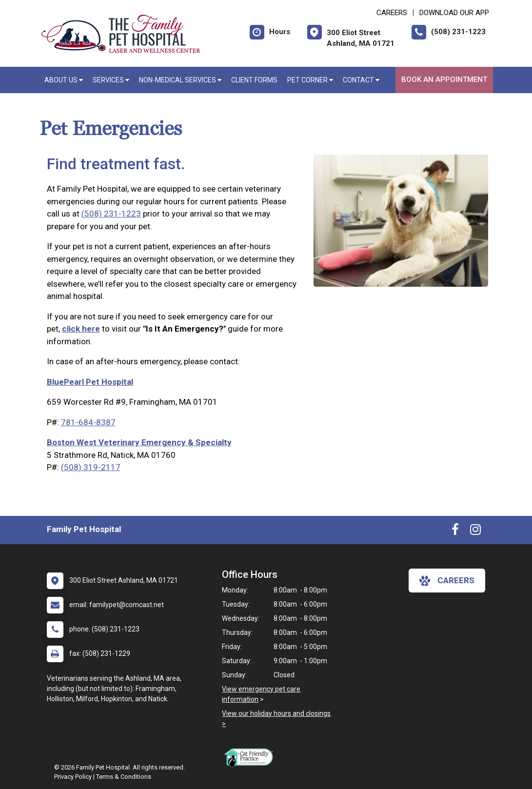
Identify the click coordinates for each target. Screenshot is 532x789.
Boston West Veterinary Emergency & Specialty (139, 442)
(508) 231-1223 (111, 214)
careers (447, 581)
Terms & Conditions (124, 777)
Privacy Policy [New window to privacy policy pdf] (73, 777)
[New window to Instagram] (475, 532)
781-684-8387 (88, 422)
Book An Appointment (444, 79)
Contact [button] (361, 80)
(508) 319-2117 (91, 467)
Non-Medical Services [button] (180, 80)
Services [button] (111, 80)
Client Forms (254, 80)
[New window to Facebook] (455, 532)
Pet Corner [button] (310, 80)
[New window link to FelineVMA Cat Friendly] (251, 757)
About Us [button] (64, 80)
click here (81, 329)
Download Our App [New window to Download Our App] (454, 13)
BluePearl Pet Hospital (90, 382)
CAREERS (392, 13)
